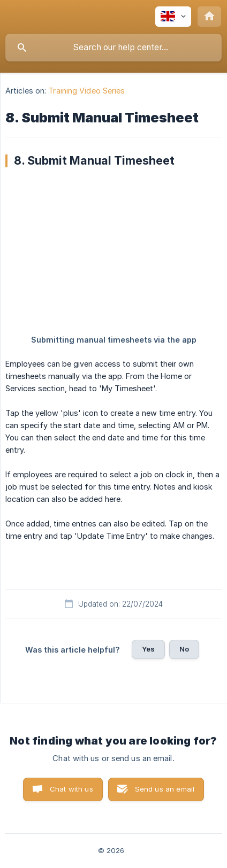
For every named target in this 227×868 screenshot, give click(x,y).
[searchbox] (113, 48)
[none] (173, 17)
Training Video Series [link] (86, 91)
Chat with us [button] (71, 789)
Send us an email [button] (165, 789)
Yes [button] (148, 649)
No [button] (184, 649)
